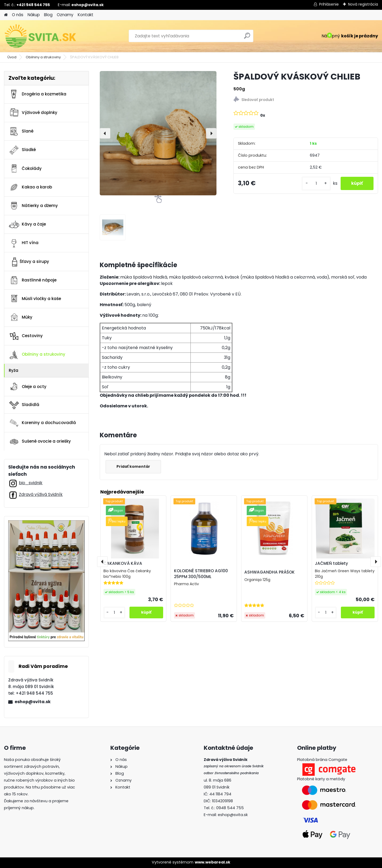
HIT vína (23, 243)
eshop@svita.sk (33, 702)
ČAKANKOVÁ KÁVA (123, 563)
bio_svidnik (31, 483)
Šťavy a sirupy (29, 262)
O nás (18, 15)
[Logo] (40, 36)
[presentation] (105, 133)
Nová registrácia (363, 4)
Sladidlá (24, 405)
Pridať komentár (133, 466)
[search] (247, 38)
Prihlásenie (329, 4)
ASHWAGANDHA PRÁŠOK (270, 572)
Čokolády (25, 169)
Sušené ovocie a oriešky (40, 442)
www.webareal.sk (212, 862)
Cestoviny (26, 336)
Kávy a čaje (27, 224)
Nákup (34, 15)
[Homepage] (6, 15)
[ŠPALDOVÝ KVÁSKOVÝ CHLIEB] (158, 133)
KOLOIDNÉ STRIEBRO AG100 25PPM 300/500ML (201, 574)
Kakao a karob (30, 187)
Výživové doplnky (33, 113)
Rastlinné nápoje (32, 280)
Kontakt (86, 15)
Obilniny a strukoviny (43, 57)
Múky (20, 317)
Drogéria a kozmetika (37, 94)
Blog (48, 15)
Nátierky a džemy (33, 206)
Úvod (12, 57)
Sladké (22, 150)
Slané (21, 131)
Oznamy (65, 15)
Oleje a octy (27, 387)
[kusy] (316, 184)
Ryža (14, 370)
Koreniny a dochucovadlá (42, 423)
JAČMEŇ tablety (331, 563)
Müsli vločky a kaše (35, 299)
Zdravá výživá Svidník (41, 494)
